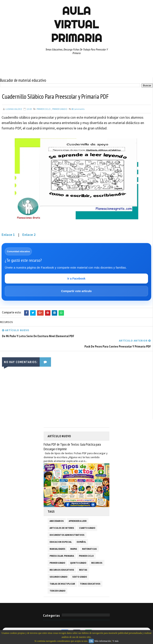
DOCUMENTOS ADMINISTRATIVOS (67, 535)
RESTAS (83, 570)
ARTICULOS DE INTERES (62, 528)
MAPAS (74, 549)
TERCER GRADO (57, 591)
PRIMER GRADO (60, 109)
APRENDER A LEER (78, 521)
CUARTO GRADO (87, 528)
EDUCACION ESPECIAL (61, 542)
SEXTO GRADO (80, 577)
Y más (115, 641)
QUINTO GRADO (78, 563)
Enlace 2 (29, 235)
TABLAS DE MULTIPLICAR (62, 584)
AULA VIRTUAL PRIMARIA (76, 24)
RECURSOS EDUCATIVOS (62, 570)
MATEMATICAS (89, 549)
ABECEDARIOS (57, 521)
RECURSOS (97, 563)
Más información (103, 641)
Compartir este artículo (76, 291)
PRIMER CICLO (44, 109)
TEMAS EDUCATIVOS (90, 584)
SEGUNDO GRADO (58, 577)
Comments (78, 109)
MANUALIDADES (57, 549)
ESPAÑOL (81, 542)
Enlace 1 (8, 235)
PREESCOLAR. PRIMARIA (62, 556)
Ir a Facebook (76, 279)
